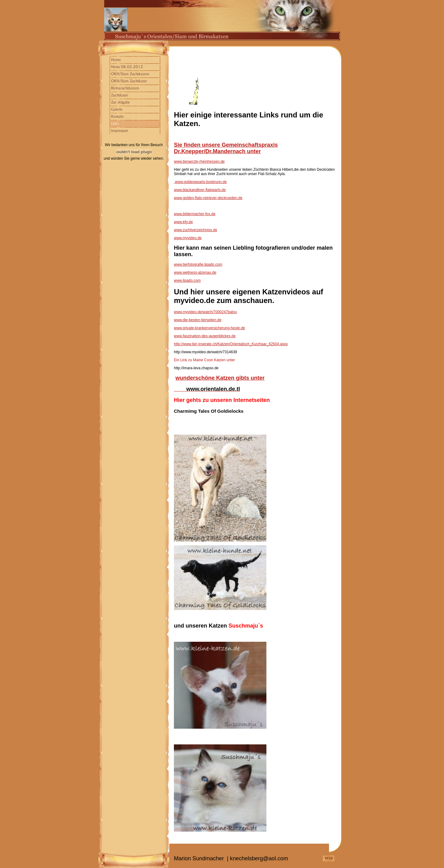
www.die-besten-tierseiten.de (198, 320)
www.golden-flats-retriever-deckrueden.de (208, 198)
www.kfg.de (183, 222)
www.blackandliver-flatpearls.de (200, 190)
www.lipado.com (187, 280)
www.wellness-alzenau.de (195, 272)
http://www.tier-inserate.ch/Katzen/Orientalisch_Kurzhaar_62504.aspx (231, 344)
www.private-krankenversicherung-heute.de (210, 328)
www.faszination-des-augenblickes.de (205, 336)
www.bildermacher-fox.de (195, 214)
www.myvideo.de (188, 238)
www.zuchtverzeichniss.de (195, 230)
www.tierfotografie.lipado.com (198, 264)
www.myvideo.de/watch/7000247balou (205, 312)
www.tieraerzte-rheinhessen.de (199, 162)
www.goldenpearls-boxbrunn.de (201, 182)
